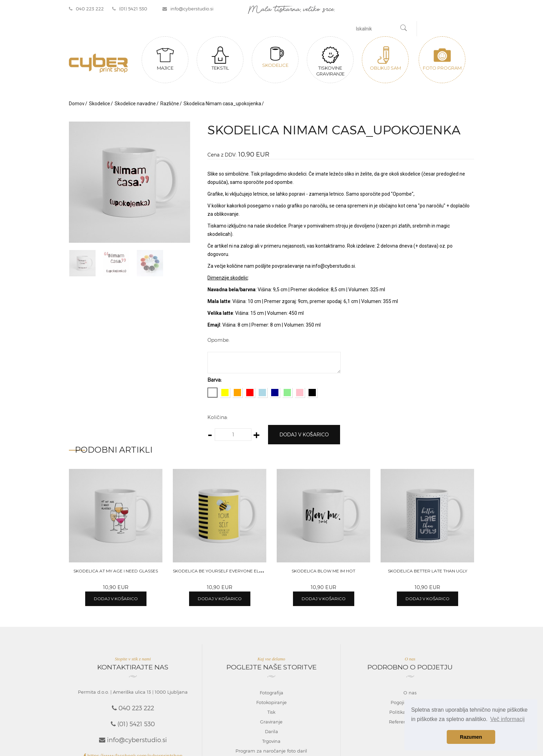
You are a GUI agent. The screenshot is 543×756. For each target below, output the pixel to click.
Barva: (215, 380)
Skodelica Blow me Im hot (323, 571)
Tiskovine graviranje (330, 61)
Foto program (442, 59)
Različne (170, 104)
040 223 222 (86, 9)
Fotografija (271, 693)
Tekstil (220, 59)
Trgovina (271, 741)
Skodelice (275, 57)
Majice (165, 59)
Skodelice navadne (135, 104)
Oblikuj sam (385, 59)
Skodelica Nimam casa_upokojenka (222, 104)
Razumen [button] (471, 737)
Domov (77, 104)
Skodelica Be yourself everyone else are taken (231, 571)
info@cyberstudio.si (188, 9)
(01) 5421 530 (130, 9)
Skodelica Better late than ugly (428, 571)
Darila (271, 731)
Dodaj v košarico (304, 434)
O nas (410, 693)
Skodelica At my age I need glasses (116, 571)
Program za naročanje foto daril (271, 751)
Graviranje (271, 722)
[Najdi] (404, 29)
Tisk (271, 712)
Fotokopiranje (271, 702)
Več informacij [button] (507, 719)
